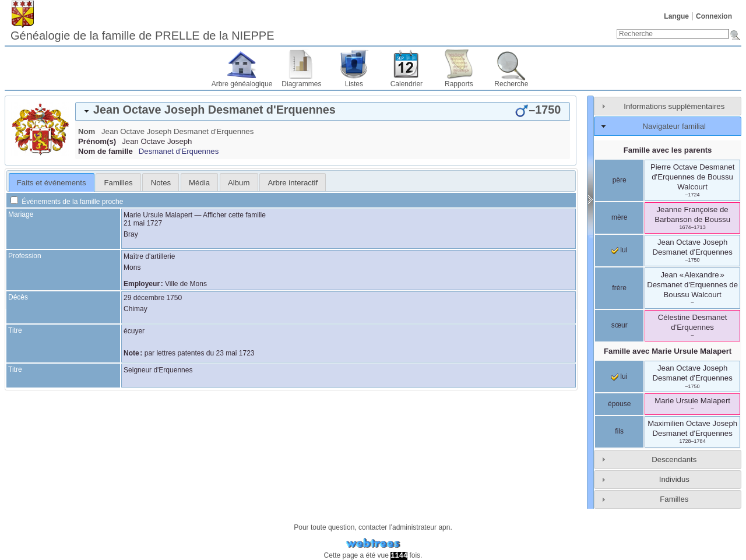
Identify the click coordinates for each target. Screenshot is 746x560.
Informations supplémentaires (674, 106)
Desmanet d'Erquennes (179, 151)
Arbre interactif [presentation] (293, 183)
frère (619, 288)
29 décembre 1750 (153, 298)
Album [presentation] (239, 183)
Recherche (511, 84)
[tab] (323, 111)
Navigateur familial (674, 126)
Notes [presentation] (161, 183)
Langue (676, 16)
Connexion (714, 16)
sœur (620, 325)
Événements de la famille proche (67, 202)
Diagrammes (301, 84)
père (620, 180)
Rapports (459, 84)
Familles (674, 499)
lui (619, 250)
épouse (619, 404)
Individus (674, 479)
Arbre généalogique (242, 84)
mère (619, 217)
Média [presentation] (199, 183)
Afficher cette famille (234, 215)
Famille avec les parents (668, 150)
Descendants (674, 459)
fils (619, 431)
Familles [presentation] (119, 183)
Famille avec (668, 351)
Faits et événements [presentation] (52, 183)
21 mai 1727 (143, 223)
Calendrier (407, 84)
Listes (354, 84)
